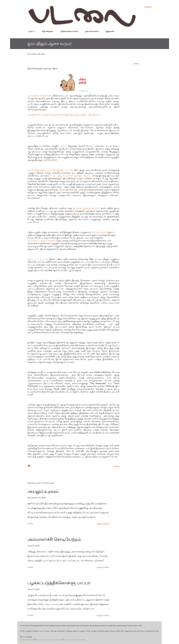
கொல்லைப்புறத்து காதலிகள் (42, 240)
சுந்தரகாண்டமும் (91, 208)
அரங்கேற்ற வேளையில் (40, 96)
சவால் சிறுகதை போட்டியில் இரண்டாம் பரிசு (50, 170)
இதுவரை (109, 31)
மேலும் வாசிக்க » (103, 524)
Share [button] (136, 64)
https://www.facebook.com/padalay (75, 640)
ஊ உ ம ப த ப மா (38, 259)
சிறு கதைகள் (46, 31)
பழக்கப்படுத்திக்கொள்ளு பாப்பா (59, 583)
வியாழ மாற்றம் (99, 232)
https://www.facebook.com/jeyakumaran (49, 640)
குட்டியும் (77, 208)
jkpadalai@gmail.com (27, 640)
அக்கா (64, 146)
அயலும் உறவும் (43, 491)
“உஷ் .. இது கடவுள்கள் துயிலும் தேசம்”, (70, 176)
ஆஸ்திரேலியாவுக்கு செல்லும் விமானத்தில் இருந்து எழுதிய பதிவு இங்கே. (64, 115)
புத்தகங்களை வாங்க (68, 31)
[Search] (148, 7)
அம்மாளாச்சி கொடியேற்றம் (54, 539)
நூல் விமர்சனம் (90, 31)
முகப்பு (30, 31)
